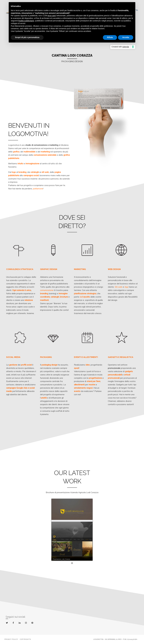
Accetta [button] (126, 37)
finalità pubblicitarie (26, 21)
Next (103, 53)
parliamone (38, 195)
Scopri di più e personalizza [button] (27, 37)
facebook (14, 623)
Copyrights (25, 639)
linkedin (20, 623)
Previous (41, 53)
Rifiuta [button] (110, 37)
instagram (26, 623)
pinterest (33, 623)
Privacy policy (11, 639)
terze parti (52, 16)
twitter (7, 623)
